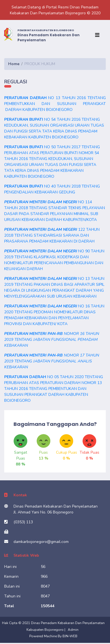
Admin (73, 630)
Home (14, 64)
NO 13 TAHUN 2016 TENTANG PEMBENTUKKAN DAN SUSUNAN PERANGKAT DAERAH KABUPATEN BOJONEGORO (55, 104)
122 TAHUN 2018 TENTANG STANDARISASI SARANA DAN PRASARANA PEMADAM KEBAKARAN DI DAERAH (52, 235)
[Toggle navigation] (98, 35)
